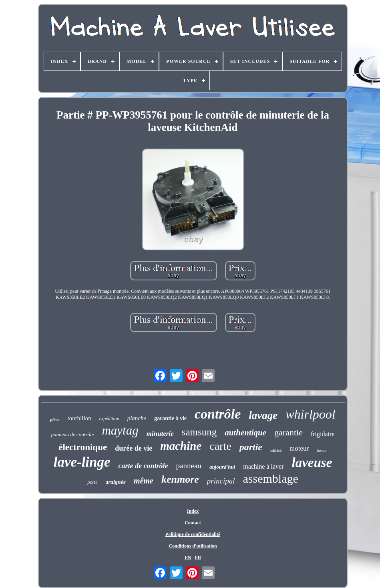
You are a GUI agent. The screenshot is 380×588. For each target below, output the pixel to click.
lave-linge (82, 462)
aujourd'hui (222, 467)
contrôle (218, 414)
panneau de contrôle (73, 434)
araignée (116, 482)
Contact (193, 523)
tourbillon (79, 418)
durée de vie (134, 448)
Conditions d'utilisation (193, 546)
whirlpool (310, 414)
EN (188, 558)
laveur (322, 450)
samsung (199, 432)
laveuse (312, 463)
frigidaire (323, 434)
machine (181, 446)
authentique (245, 433)
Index (193, 511)
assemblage (271, 478)
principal (221, 481)
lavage (263, 415)
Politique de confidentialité (193, 534)
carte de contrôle (143, 466)
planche (137, 418)
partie (251, 447)
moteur (299, 448)
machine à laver (263, 466)
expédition (109, 419)
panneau (189, 466)
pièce (55, 419)
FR (198, 558)
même (144, 481)
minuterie (160, 434)
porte (92, 482)
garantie (289, 432)
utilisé (276, 450)
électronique (83, 447)
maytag (120, 430)
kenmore (180, 479)
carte (220, 446)
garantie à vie (170, 418)
